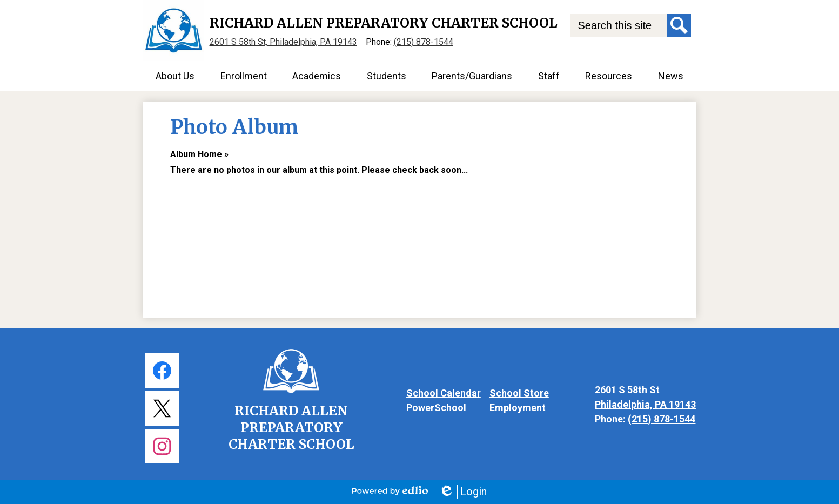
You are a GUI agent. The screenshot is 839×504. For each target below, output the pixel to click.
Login (463, 492)
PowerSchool (436, 408)
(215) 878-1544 (424, 42)
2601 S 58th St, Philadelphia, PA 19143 (283, 42)
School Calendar (444, 393)
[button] (175, 76)
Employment (518, 408)
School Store (519, 393)
